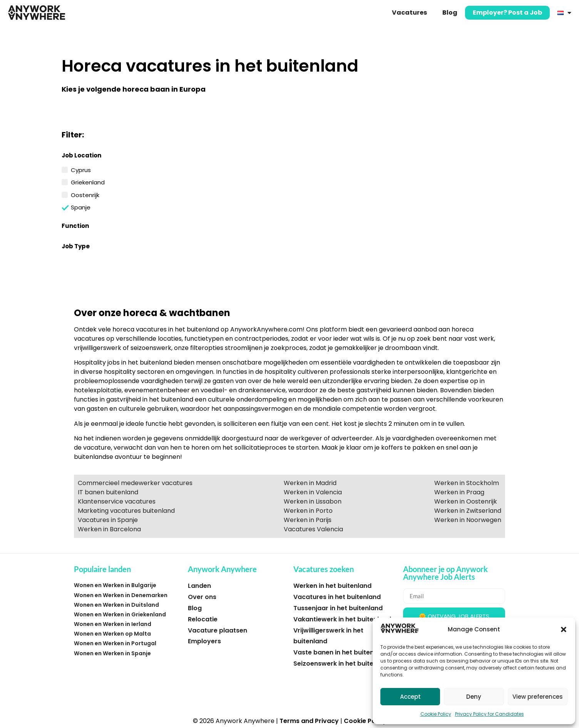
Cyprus (81, 169)
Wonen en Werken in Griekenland (120, 614)
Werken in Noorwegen (468, 520)
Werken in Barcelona (109, 529)
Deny (474, 697)
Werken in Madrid (310, 483)
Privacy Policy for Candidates (489, 714)
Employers (204, 641)
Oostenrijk (85, 194)
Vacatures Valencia (313, 529)
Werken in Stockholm (467, 483)
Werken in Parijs (308, 520)
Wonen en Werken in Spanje (112, 653)
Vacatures (409, 13)
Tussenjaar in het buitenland (338, 608)
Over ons (202, 597)
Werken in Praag (459, 492)
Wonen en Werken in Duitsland (116, 605)
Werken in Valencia (313, 492)
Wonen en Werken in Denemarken (121, 595)
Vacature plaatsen (218, 630)
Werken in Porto (308, 511)
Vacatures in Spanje (108, 520)
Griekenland (88, 182)
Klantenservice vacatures (117, 501)
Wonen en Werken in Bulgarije (115, 585)
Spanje (81, 207)
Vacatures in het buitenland (337, 597)
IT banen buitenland (108, 492)
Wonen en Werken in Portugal (115, 643)
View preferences (538, 697)
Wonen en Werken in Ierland (113, 624)
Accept (410, 697)
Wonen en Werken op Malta (112, 634)
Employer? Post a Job (507, 13)
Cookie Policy (436, 714)
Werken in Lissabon (313, 501)
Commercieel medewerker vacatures (135, 483)
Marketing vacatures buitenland (126, 511)
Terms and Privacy (309, 721)
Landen (199, 586)
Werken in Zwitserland (468, 511)
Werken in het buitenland (332, 586)
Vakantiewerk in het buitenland (342, 619)
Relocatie (203, 619)
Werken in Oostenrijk (466, 501)
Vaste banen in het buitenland (341, 652)
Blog (450, 13)
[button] (564, 629)
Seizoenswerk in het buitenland (342, 664)
